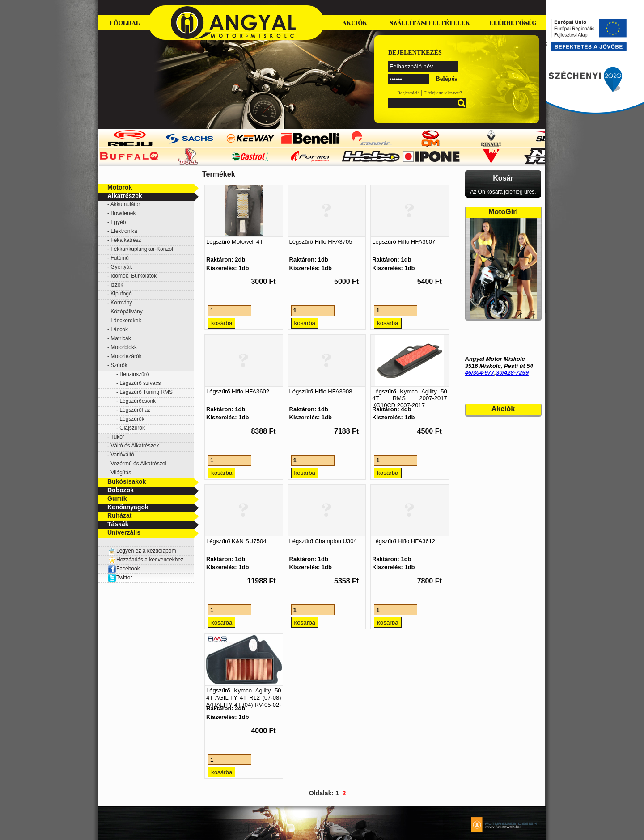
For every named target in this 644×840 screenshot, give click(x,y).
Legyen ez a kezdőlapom (146, 551)
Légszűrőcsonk (138, 401)
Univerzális (124, 532)
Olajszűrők (132, 428)
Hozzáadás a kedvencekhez (150, 560)
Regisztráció (408, 93)
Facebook (124, 569)
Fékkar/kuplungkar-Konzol (142, 249)
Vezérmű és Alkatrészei (138, 464)
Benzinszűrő (134, 374)
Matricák (121, 338)
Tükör (117, 437)
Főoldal (125, 23)
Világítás (121, 473)
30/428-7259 (512, 373)
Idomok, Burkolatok (133, 276)
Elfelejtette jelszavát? (443, 93)
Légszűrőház (135, 410)
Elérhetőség (513, 23)
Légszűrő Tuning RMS (146, 392)
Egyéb (118, 222)
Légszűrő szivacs (140, 383)
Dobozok (121, 490)
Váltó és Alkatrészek (135, 446)
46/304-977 (480, 373)
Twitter (124, 578)
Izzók (117, 285)
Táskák (118, 524)
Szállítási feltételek (430, 23)
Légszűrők (132, 419)
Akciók (355, 23)
